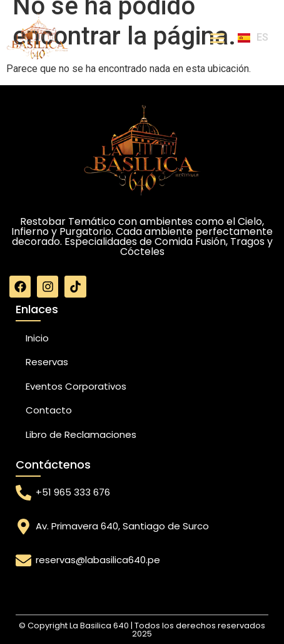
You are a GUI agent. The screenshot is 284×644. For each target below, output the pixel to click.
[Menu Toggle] (217, 38)
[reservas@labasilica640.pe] (23, 560)
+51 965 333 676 (73, 492)
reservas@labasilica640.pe (98, 560)
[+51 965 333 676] (23, 493)
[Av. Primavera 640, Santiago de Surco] (23, 527)
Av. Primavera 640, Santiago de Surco (122, 526)
